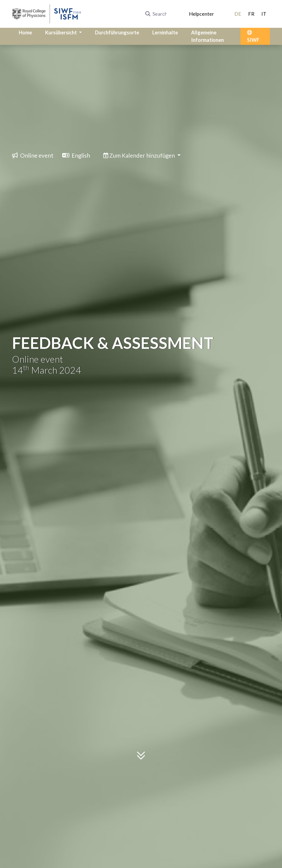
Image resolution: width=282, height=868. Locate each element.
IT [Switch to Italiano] (264, 14)
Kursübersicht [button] (61, 32)
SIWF (253, 36)
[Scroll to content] (141, 758)
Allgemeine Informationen (208, 36)
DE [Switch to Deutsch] (238, 14)
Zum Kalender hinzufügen (140, 155)
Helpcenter (201, 14)
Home (25, 32)
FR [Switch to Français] (251, 14)
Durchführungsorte (117, 32)
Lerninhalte (165, 32)
